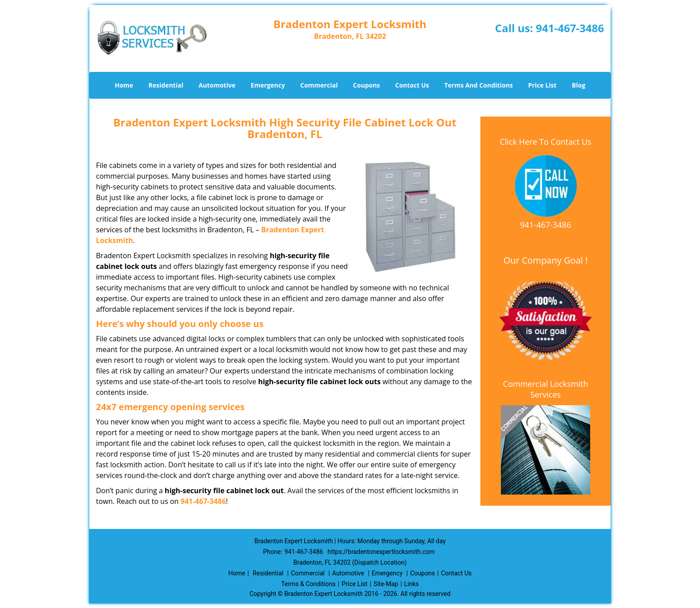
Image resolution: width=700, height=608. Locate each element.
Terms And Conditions (479, 85)
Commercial (319, 85)
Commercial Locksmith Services (546, 389)
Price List (542, 85)
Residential (166, 85)
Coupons (367, 85)
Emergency (268, 85)
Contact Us (412, 85)
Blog (579, 85)
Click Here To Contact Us (545, 142)
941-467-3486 (570, 28)
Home (124, 85)
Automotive (217, 85)
